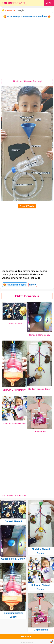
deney (33, 285)
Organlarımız (40, 432)
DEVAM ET (27, 637)
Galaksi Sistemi (14, 324)
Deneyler (21, 10)
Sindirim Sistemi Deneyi (40, 389)
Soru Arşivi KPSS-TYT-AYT (14, 496)
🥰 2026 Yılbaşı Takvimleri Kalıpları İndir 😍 (27, 17)
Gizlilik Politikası (27, 643)
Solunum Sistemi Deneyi (14, 390)
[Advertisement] (27, 49)
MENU (49, 3)
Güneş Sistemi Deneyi (40, 335)
